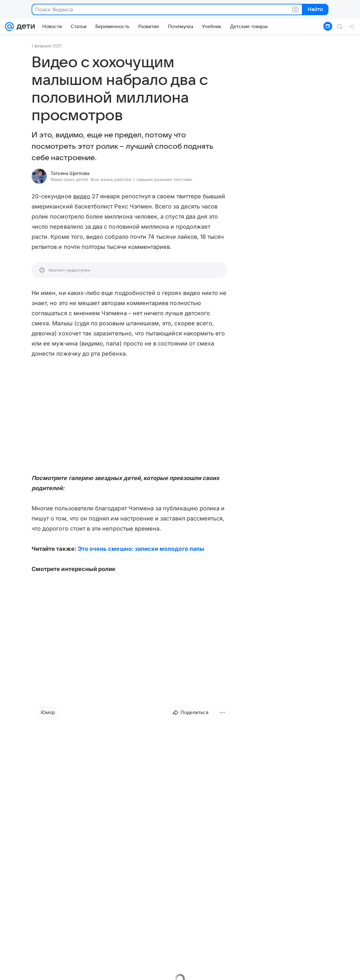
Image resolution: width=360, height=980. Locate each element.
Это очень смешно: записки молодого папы (141, 549)
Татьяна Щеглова (70, 173)
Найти (315, 10)
